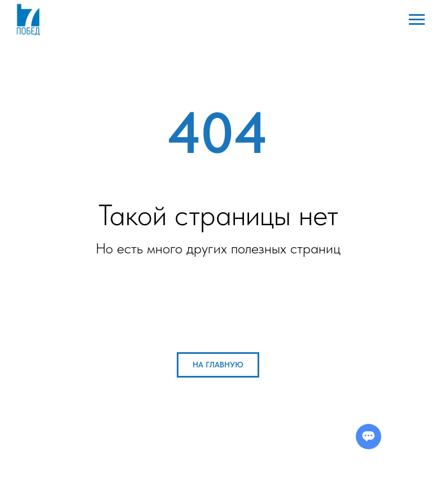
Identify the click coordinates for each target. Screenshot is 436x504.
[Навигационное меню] (417, 20)
